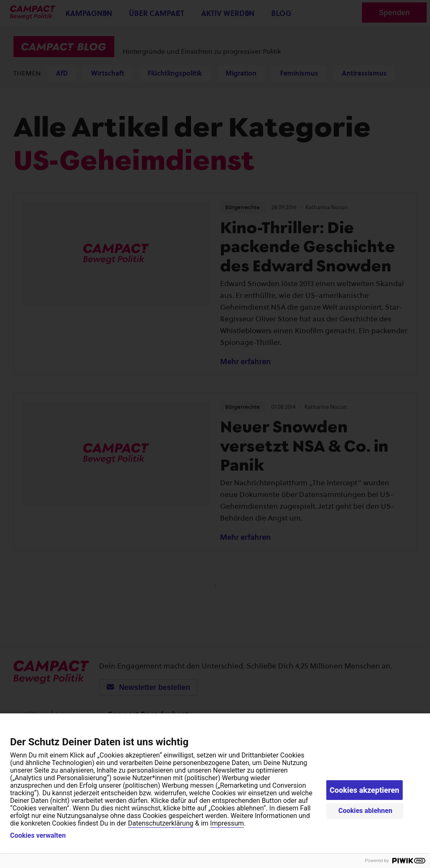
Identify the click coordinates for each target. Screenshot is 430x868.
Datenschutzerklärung (161, 823)
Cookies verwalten (38, 836)
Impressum (227, 823)
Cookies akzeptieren (364, 790)
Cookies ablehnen (366, 811)
